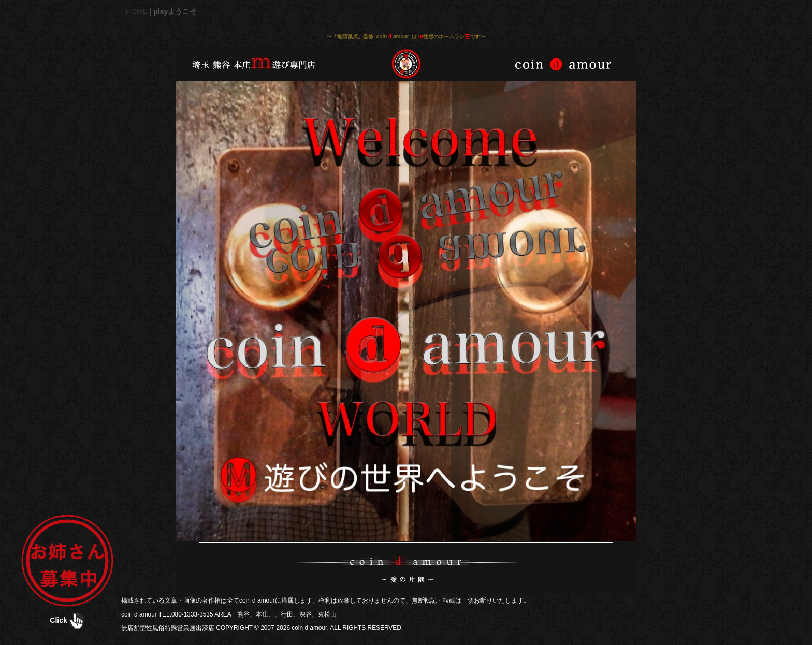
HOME (137, 11)
